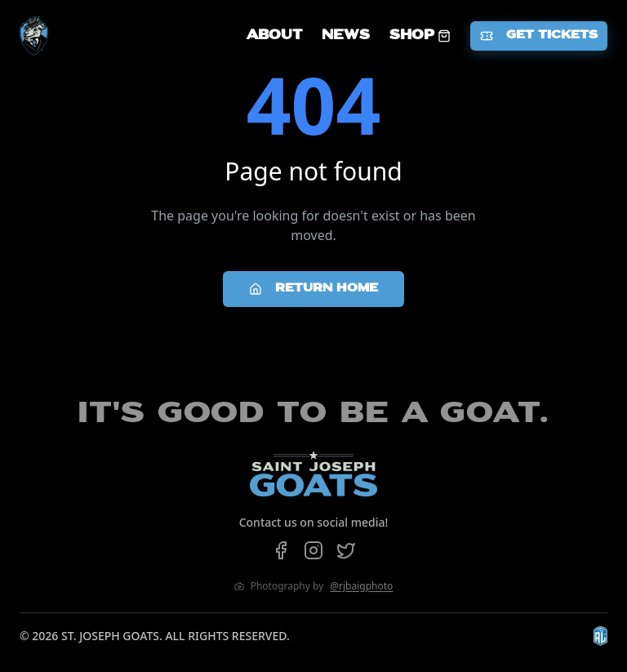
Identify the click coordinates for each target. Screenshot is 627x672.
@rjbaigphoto (361, 586)
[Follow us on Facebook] (281, 550)
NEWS (346, 36)
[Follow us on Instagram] (313, 550)
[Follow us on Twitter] (346, 550)
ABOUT (274, 36)
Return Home (313, 289)
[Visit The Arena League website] (600, 636)
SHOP (420, 36)
